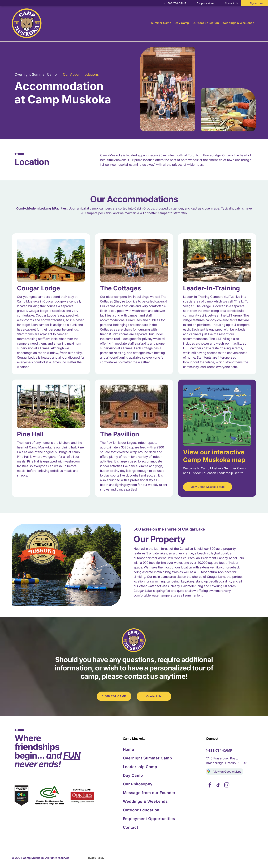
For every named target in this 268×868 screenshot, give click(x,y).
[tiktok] (218, 785)
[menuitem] (161, 23)
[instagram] (227, 785)
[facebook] (210, 785)
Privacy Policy (95, 858)
